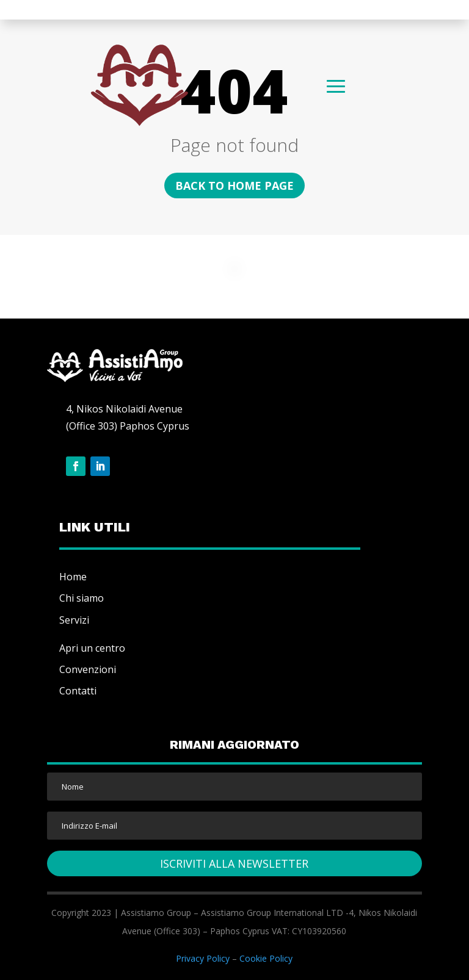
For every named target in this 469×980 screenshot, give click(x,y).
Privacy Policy (203, 958)
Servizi (74, 620)
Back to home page (234, 186)
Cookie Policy (266, 958)
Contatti (78, 691)
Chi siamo (82, 598)
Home (73, 577)
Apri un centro (92, 648)
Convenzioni (88, 669)
